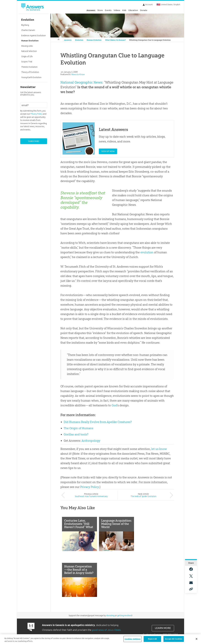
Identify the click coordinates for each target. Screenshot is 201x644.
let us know (159, 449)
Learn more (163, 628)
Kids (124, 10)
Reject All (152, 639)
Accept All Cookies (174, 639)
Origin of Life (27, 56)
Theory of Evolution (30, 72)
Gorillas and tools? (76, 434)
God (114, 405)
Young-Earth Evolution (31, 77)
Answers (91, 10)
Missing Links (27, 46)
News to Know (78, 74)
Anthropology (91, 441)
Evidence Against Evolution (33, 35)
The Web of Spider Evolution (143, 496)
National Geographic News (81, 82)
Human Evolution (94, 40)
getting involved (125, 615)
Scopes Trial (27, 62)
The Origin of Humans (78, 428)
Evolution (79, 40)
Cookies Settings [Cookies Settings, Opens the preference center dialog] (133, 639)
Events (108, 10)
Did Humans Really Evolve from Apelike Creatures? (98, 422)
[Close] (197, 639)
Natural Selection (29, 51)
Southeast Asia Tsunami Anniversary (91, 496)
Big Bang (25, 25)
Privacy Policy (89, 487)
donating (110, 615)
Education (133, 10)
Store (100, 10)
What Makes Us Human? (115, 40)
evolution (147, 252)
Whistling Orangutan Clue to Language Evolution (150, 40)
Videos (117, 10)
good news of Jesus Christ (106, 630)
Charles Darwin (28, 30)
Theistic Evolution (29, 67)
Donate (144, 10)
